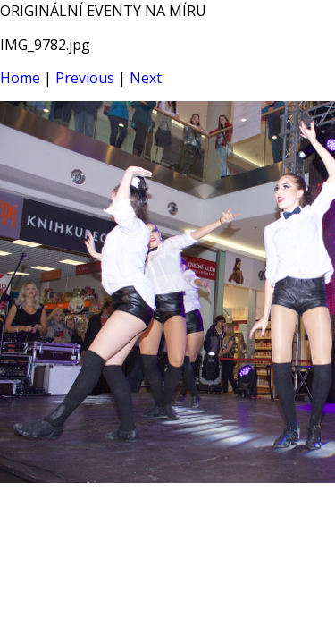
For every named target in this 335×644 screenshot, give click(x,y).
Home (20, 78)
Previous (85, 78)
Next (146, 78)
